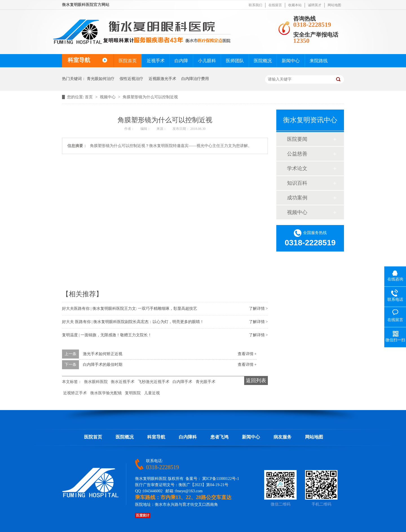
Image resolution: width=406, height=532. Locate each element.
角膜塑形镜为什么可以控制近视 (150, 97)
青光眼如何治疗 (101, 79)
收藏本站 (295, 5)
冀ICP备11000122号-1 (221, 479)
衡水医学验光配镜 (106, 393)
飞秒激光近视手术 (154, 382)
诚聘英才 (315, 5)
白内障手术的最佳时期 (103, 365)
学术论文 (297, 168)
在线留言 (275, 5)
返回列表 (256, 380)
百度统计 (143, 515)
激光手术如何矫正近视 (103, 354)
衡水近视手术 (123, 382)
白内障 (181, 61)
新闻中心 (291, 61)
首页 (89, 97)
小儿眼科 (207, 61)
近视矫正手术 (75, 393)
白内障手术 (182, 382)
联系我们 (255, 5)
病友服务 (283, 437)
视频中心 (108, 97)
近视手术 (156, 61)
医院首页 (128, 61)
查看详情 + (247, 354)
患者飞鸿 (219, 437)
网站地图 (334, 5)
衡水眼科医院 (96, 382)
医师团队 (235, 61)
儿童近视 (152, 393)
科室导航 (156, 437)
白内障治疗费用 (195, 79)
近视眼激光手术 (162, 79)
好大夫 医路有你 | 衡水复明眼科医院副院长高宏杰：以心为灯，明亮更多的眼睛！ (133, 322)
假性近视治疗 (131, 79)
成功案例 (297, 198)
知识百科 (297, 183)
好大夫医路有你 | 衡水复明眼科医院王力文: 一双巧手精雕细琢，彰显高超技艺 (130, 309)
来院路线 (319, 61)
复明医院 (133, 393)
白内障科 (188, 437)
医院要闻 (297, 139)
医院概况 (263, 61)
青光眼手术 (206, 382)
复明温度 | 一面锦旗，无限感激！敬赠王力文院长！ (107, 335)
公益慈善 (297, 154)
